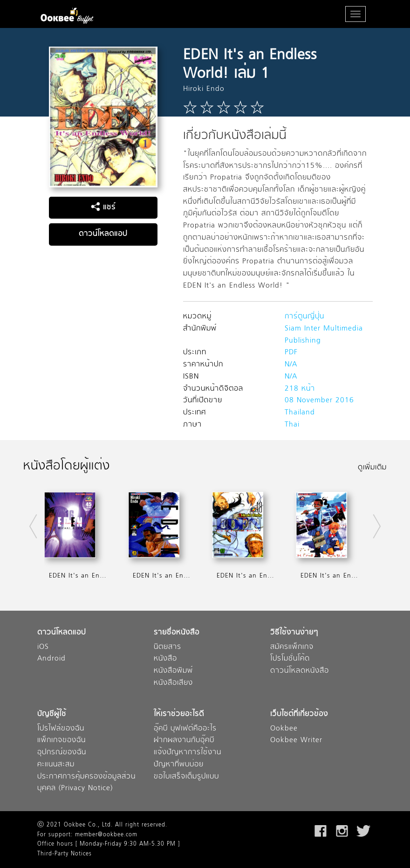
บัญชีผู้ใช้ (52, 714)
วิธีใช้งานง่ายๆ (294, 633)
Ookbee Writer (296, 741)
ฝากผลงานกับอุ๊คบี (184, 741)
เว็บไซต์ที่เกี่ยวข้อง (299, 714)
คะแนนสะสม (56, 765)
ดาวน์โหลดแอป (103, 234)
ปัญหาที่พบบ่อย (179, 765)
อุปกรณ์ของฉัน (62, 753)
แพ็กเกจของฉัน (61, 741)
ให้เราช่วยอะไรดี (179, 714)
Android (51, 659)
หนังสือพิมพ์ (173, 671)
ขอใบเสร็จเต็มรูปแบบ (186, 777)
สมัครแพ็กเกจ (292, 647)
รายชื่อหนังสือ (177, 633)
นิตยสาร (167, 647)
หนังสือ (165, 659)
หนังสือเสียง (173, 683)
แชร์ (103, 207)
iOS (43, 647)
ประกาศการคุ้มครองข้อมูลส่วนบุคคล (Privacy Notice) (86, 783)
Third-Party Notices (65, 854)
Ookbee (284, 729)
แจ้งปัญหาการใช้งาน (188, 753)
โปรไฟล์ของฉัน (61, 729)
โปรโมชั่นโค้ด (290, 659)
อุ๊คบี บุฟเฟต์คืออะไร (185, 729)
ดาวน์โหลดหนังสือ (300, 671)
